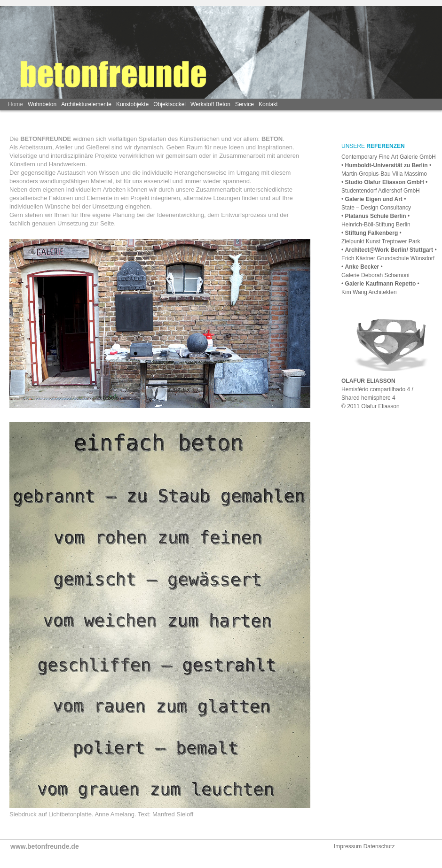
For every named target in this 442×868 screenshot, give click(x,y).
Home (16, 104)
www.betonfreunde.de (45, 846)
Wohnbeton (42, 104)
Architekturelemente (86, 104)
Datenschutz (379, 846)
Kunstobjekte (132, 104)
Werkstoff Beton (210, 104)
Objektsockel (170, 104)
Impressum (349, 846)
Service (245, 104)
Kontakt (268, 104)
